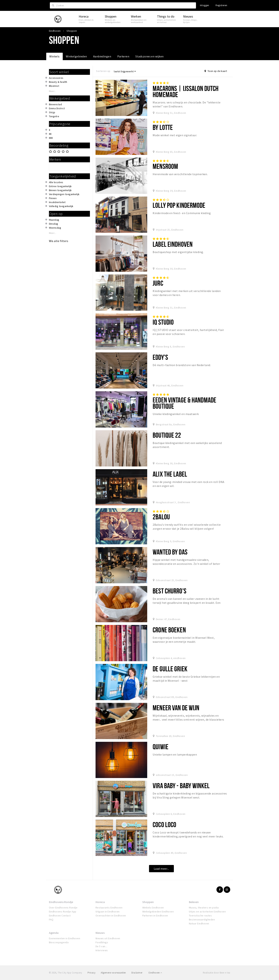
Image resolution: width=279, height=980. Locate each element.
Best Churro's (170, 591)
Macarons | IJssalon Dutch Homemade (186, 91)
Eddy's (160, 357)
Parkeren (123, 56)
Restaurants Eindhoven (109, 908)
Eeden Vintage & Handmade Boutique (184, 403)
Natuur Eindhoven (199, 923)
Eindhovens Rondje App (63, 912)
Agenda (54, 933)
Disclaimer (137, 973)
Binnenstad (55, 104)
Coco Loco (164, 824)
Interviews (102, 950)
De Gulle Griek (170, 669)
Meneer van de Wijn (176, 708)
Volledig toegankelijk (61, 206)
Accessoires (56, 78)
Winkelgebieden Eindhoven (158, 912)
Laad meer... (161, 869)
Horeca (100, 902)
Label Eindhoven (173, 244)
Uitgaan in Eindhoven (108, 912)
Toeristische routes (200, 916)
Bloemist (54, 86)
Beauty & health (58, 82)
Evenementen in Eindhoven (65, 938)
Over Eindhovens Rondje (63, 908)
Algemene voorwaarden (113, 973)
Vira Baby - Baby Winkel (181, 786)
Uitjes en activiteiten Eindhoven (207, 912)
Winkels (54, 56)
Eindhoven (155, 973)
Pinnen (53, 198)
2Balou (161, 517)
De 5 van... (101, 946)
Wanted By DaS (170, 552)
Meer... (53, 91)
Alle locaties (56, 182)
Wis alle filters (59, 241)
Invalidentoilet (57, 202)
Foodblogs (102, 942)
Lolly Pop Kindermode (179, 205)
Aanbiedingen (102, 56)
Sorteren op (103, 71)
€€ (50, 134)
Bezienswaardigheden (202, 919)
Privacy (91, 973)
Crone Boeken (169, 630)
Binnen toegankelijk (60, 190)
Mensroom (165, 166)
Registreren (221, 5)
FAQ (51, 919)
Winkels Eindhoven (153, 908)
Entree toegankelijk (60, 186)
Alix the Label (170, 474)
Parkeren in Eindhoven (155, 916)
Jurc (158, 283)
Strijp (52, 112)
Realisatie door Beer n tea (216, 973)
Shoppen (148, 902)
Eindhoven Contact (60, 916)
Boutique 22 (167, 435)
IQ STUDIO (163, 322)
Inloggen (205, 5)
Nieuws (100, 933)
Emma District (57, 108)
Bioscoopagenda (59, 942)
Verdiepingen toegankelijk (64, 194)
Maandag (54, 220)
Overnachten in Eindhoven (111, 916)
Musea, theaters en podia (204, 908)
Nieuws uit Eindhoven (108, 938)
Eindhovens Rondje (61, 902)
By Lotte (163, 127)
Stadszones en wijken (150, 56)
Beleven (194, 902)
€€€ (51, 138)
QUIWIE (161, 747)
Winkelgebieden (76, 56)
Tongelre (54, 116)
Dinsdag (54, 224)
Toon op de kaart (216, 71)
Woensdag (55, 228)
